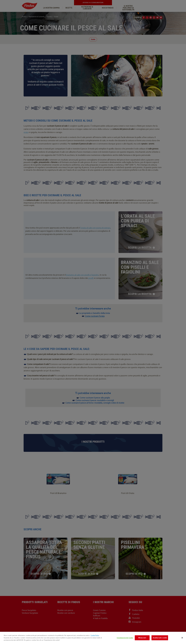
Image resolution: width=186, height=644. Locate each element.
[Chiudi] (182, 638)
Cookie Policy (95, 635)
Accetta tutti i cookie (160, 638)
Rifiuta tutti (142, 638)
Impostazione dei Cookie (125, 638)
